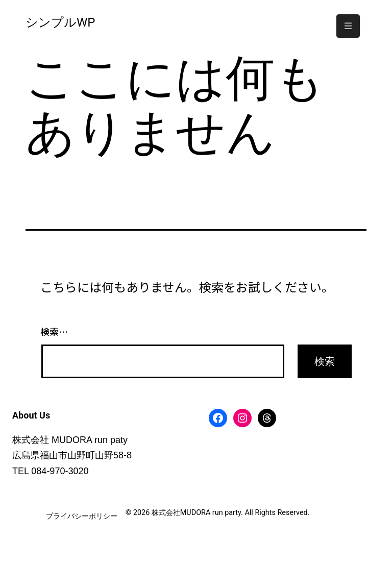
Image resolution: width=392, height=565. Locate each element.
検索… (54, 331)
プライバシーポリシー (82, 516)
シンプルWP (60, 22)
